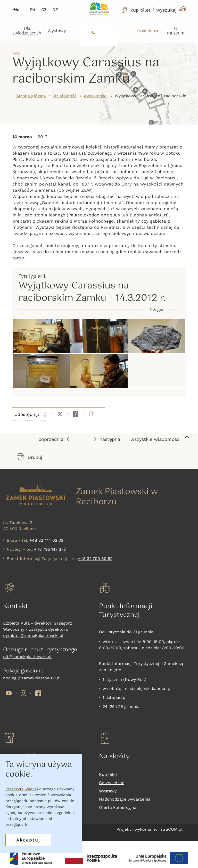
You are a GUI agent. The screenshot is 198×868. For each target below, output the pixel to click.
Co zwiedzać (112, 783)
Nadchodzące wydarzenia (125, 799)
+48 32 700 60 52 (95, 559)
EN (32, 10)
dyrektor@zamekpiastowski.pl (33, 635)
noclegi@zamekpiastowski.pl (32, 678)
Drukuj (30, 457)
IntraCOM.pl (170, 829)
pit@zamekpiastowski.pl (27, 657)
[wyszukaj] (172, 10)
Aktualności (96, 96)
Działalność (65, 96)
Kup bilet (108, 774)
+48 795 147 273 (50, 549)
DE (55, 10)
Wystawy (108, 791)
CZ (44, 10)
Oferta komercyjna (118, 807)
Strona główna (31, 96)
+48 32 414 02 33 (46, 540)
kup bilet (136, 10)
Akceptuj (28, 840)
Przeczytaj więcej (22, 789)
